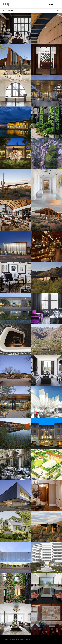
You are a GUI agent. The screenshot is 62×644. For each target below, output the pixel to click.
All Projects (8, 11)
